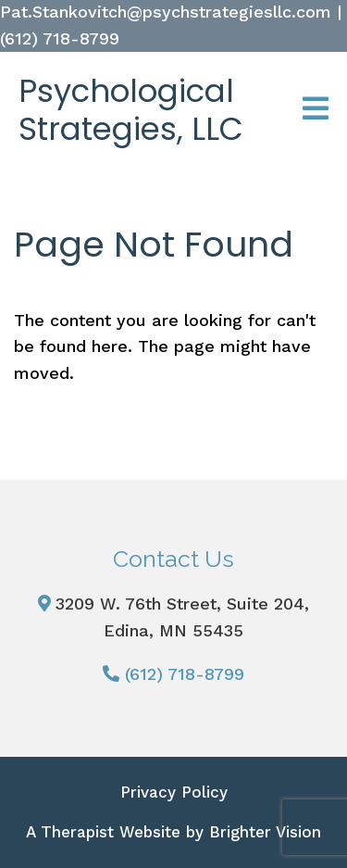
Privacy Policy (174, 792)
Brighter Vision (265, 832)
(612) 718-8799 (185, 674)
